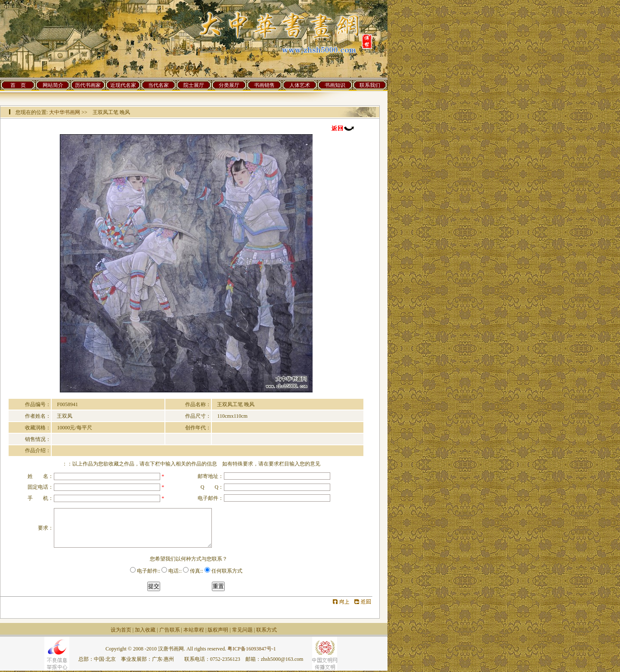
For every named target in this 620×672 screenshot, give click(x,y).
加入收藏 (145, 630)
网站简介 (53, 85)
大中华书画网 (65, 112)
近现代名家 (123, 85)
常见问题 (242, 630)
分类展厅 (229, 85)
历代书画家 (88, 85)
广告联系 (170, 630)
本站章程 (194, 630)
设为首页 (121, 630)
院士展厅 (194, 85)
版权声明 (218, 630)
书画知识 (335, 85)
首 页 (18, 85)
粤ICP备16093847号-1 (252, 649)
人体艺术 (300, 85)
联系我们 (370, 85)
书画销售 (264, 85)
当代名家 (158, 85)
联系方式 (267, 630)
